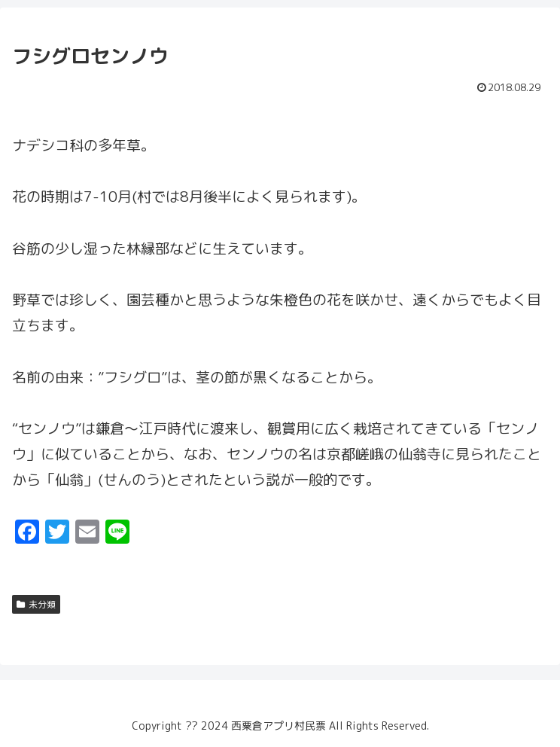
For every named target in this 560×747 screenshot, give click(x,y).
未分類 (36, 604)
